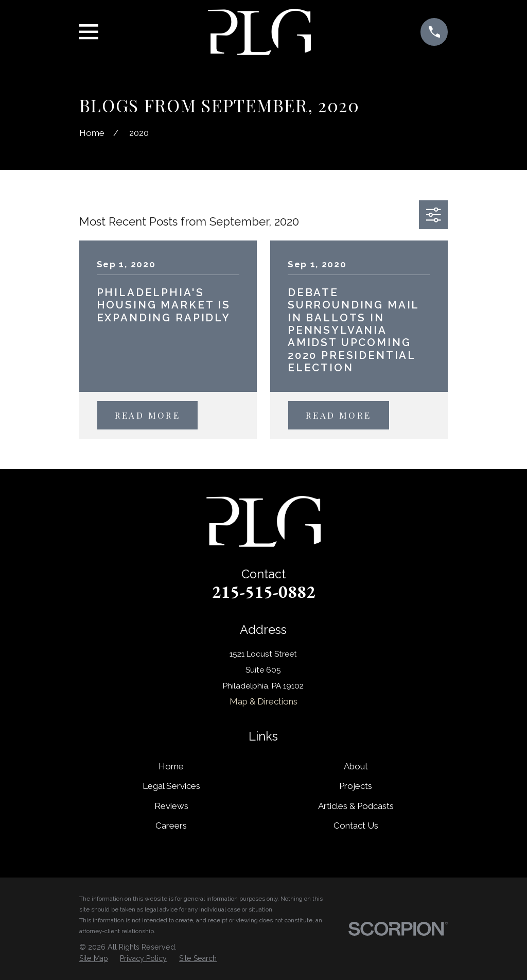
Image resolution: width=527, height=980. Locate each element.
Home (171, 766)
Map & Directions (263, 701)
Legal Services (171, 786)
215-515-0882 (263, 592)
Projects (356, 786)
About (356, 766)
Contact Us (356, 826)
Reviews (171, 806)
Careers (171, 826)
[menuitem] (94, 959)
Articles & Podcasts (356, 806)
